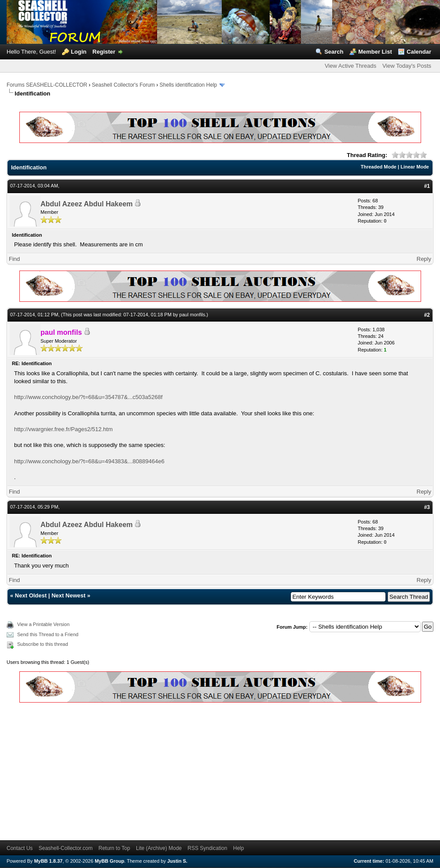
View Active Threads (350, 66)
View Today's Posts (407, 66)
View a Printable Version (43, 624)
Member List (375, 52)
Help (239, 848)
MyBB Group (109, 861)
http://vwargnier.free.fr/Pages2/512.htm (63, 429)
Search (334, 52)
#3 (427, 507)
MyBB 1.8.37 (48, 861)
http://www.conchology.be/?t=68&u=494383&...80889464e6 (89, 461)
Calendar (419, 52)
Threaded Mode (379, 167)
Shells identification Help (189, 85)
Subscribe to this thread (43, 644)
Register (104, 52)
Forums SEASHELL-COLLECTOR (47, 85)
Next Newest (68, 595)
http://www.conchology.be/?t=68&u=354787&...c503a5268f (88, 397)
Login (79, 52)
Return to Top (114, 848)
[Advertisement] (150, 770)
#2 (427, 315)
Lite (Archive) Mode (159, 848)
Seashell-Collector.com (66, 848)
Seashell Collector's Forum (123, 85)
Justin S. (177, 861)
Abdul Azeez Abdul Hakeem (87, 204)
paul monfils (192, 315)
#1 (427, 186)
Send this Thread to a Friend (48, 634)
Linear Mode (415, 167)
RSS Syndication (207, 848)
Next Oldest (31, 595)
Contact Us (20, 848)
